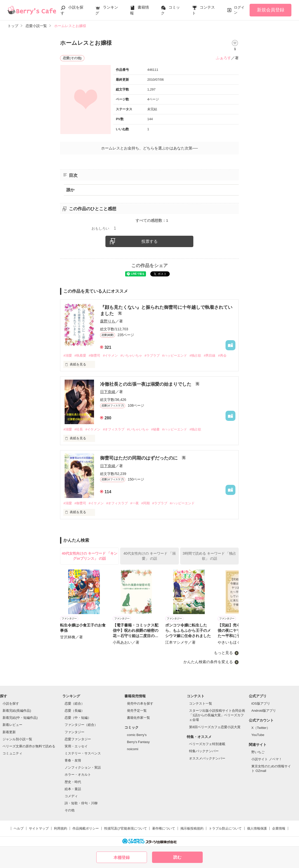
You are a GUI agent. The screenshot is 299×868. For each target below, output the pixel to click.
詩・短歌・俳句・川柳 (81, 803)
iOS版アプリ (261, 703)
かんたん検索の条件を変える (208, 662)
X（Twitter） (261, 728)
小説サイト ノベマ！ (267, 759)
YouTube (258, 735)
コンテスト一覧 (201, 703)
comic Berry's (137, 735)
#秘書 (155, 429)
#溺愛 (68, 355)
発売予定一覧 (137, 711)
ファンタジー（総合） (81, 725)
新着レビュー (12, 725)
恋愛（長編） (74, 711)
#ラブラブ (152, 355)
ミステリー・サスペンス (83, 753)
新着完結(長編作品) (17, 711)
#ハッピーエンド (175, 355)
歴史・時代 (73, 782)
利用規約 (61, 828)
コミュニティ (12, 753)
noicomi (133, 749)
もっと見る (223, 653)
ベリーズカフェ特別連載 (207, 744)
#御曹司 (95, 355)
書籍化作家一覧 (138, 718)
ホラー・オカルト (78, 775)
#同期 (146, 503)
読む (177, 857)
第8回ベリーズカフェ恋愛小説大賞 (215, 727)
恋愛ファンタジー (78, 739)
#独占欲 (195, 355)
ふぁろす (223, 58)
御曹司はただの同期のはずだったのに (139, 458)
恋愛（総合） (74, 703)
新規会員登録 (271, 10)
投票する (149, 241)
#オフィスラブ (114, 429)
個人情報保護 (257, 828)
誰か (70, 190)
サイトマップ (39, 828)
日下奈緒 (108, 392)
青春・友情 (73, 760)
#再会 (222, 355)
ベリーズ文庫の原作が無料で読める (29, 746)
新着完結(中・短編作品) (20, 718)
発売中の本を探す (140, 703)
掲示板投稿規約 (192, 828)
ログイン (239, 10)
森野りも (108, 321)
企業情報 (279, 828)
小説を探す (11, 703)
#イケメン (110, 355)
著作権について (164, 828)
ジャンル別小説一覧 (17, 739)
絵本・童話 (73, 789)
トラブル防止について (225, 828)
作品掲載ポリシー (86, 828)
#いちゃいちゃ (131, 355)
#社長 (79, 429)
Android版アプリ (264, 711)
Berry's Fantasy (138, 742)
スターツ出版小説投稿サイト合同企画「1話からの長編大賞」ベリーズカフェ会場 (217, 715)
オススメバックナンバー (207, 758)
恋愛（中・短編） (78, 718)
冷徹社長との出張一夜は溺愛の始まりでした (146, 384)
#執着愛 (80, 355)
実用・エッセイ (76, 746)
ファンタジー (74, 732)
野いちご (258, 752)
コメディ (71, 796)
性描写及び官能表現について (126, 828)
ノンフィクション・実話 (83, 767)
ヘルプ (19, 828)
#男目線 (210, 355)
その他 (70, 810)
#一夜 (134, 503)
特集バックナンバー (204, 751)
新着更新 (9, 732)
